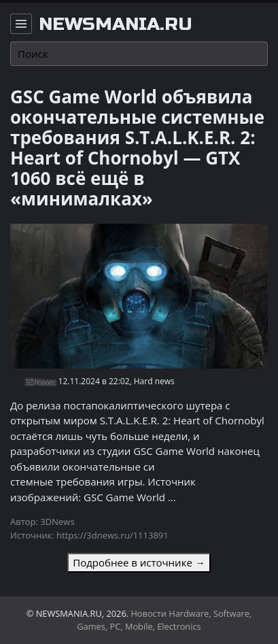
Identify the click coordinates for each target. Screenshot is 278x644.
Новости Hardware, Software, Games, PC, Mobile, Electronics (164, 620)
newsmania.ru (116, 24)
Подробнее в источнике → (139, 562)
